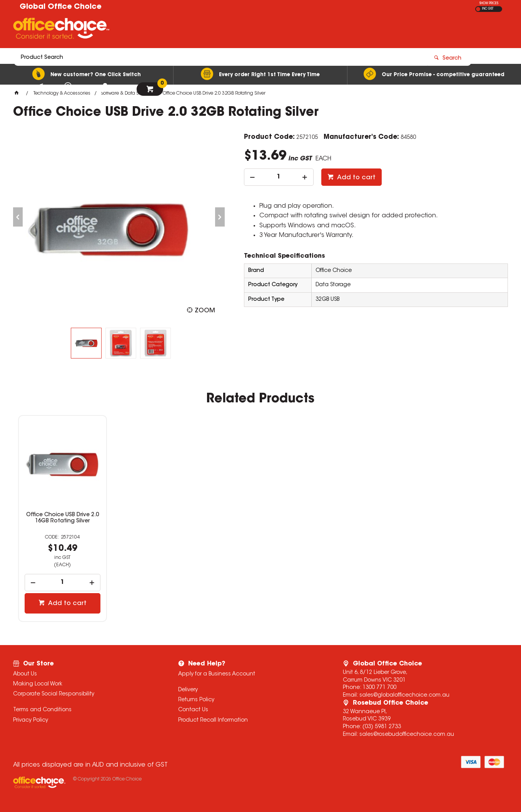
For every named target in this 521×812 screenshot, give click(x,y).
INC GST (488, 9)
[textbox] (215, 30)
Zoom (205, 311)
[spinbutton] (279, 177)
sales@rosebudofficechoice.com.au (407, 735)
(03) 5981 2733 (382, 727)
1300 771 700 (379, 688)
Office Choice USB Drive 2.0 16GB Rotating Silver (63, 518)
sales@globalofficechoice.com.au (404, 695)
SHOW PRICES (489, 3)
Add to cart (356, 178)
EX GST (478, 9)
